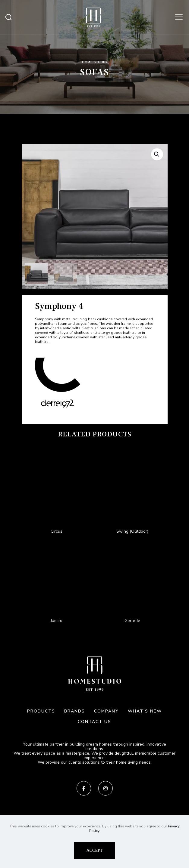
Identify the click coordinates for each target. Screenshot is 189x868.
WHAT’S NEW (145, 711)
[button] (157, 154)
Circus (57, 531)
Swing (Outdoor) (132, 531)
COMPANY (106, 711)
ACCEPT (95, 850)
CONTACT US (94, 722)
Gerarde (132, 621)
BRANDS (75, 711)
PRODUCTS (41, 711)
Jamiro (57, 621)
